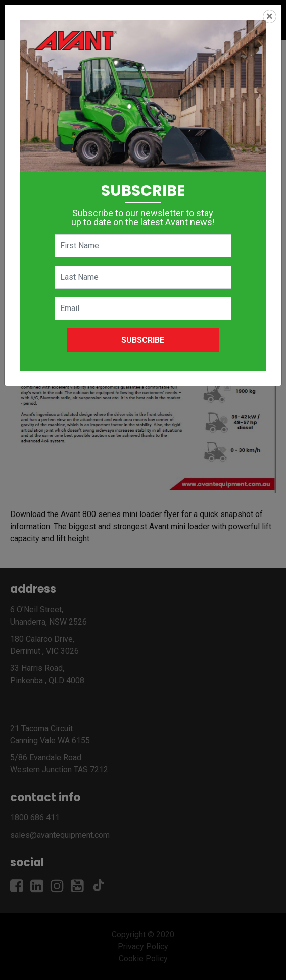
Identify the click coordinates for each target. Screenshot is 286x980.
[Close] (270, 16)
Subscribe (143, 340)
